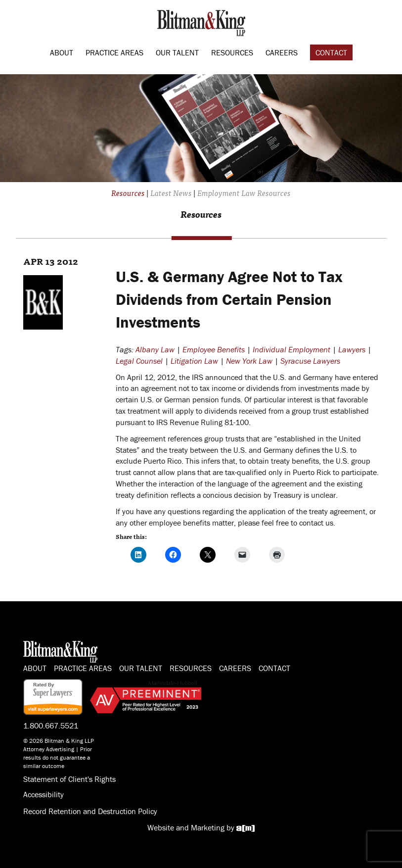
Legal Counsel (139, 361)
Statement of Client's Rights (69, 779)
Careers (282, 52)
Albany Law (155, 349)
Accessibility (44, 794)
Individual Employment (291, 349)
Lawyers (352, 349)
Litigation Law (194, 361)
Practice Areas (114, 52)
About (62, 52)
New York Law (249, 361)
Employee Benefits (214, 349)
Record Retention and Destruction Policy (90, 811)
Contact (331, 52)
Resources (232, 52)
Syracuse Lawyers (310, 361)
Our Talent (177, 52)
